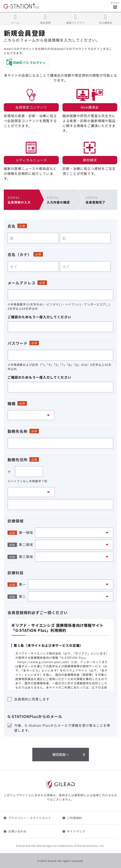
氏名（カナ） (20, 254)
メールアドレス (22, 283)
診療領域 (16, 521)
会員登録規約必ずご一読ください (38, 612)
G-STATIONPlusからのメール (35, 716)
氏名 (12, 226)
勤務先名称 (18, 431)
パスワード (18, 343)
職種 (12, 403)
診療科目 (16, 573)
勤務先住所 (18, 460)
